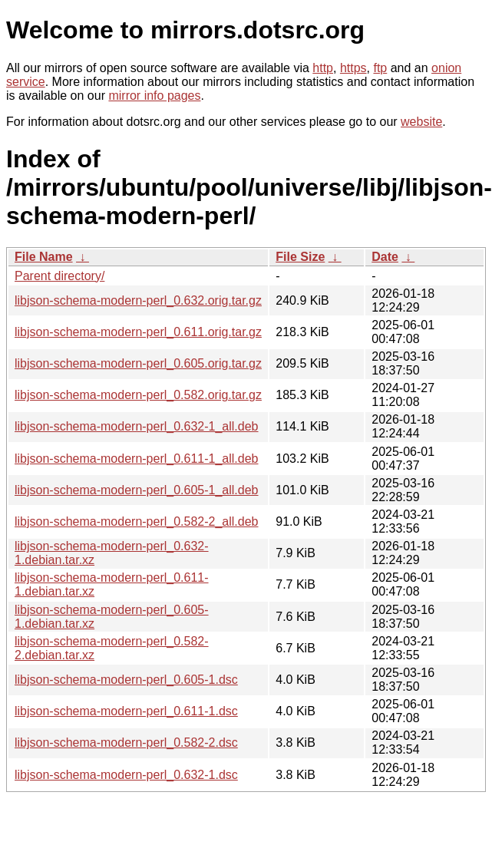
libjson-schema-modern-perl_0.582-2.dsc (126, 743)
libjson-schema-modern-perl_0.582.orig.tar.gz (138, 395)
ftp (380, 68)
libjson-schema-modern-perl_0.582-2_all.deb (137, 521)
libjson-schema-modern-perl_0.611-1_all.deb (137, 459)
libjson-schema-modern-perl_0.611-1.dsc (126, 711)
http (323, 68)
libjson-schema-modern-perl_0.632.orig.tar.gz (138, 300)
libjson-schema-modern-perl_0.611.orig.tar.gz (138, 332)
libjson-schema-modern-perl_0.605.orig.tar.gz (138, 363)
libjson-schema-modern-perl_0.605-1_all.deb (137, 490)
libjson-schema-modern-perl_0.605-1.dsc (126, 680)
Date (385, 257)
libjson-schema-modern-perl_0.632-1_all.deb (137, 426)
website (421, 122)
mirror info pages (154, 96)
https (353, 68)
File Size (300, 257)
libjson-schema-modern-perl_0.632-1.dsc (126, 775)
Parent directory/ (59, 276)
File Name (44, 257)
